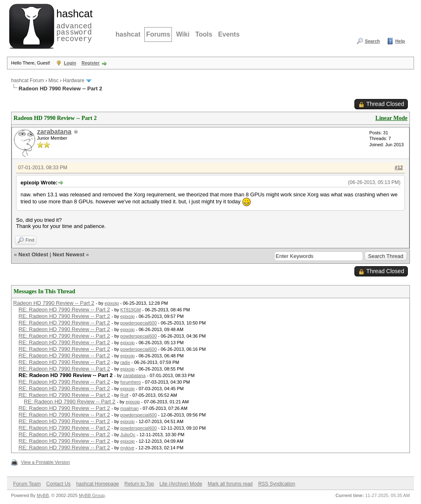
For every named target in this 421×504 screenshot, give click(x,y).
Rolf (125, 395)
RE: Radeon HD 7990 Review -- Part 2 (64, 310)
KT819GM (131, 310)
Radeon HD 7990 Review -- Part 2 (54, 303)
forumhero (131, 382)
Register (90, 63)
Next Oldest (33, 254)
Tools (204, 34)
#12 (399, 168)
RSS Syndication (277, 484)
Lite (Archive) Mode (181, 484)
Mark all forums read (230, 484)
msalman (130, 408)
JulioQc (128, 435)
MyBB (43, 495)
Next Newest (68, 254)
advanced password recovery (73, 25)
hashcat (128, 34)
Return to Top (139, 484)
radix (125, 362)
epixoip (112, 303)
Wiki (183, 34)
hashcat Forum (28, 81)
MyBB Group (92, 495)
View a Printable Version (45, 462)
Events (229, 34)
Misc (54, 81)
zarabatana (54, 132)
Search (372, 41)
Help (400, 41)
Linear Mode (391, 118)
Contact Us (58, 484)
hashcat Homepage (97, 484)
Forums (158, 34)
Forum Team (27, 484)
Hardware (74, 81)
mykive (127, 448)
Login (70, 63)
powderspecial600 (139, 323)
